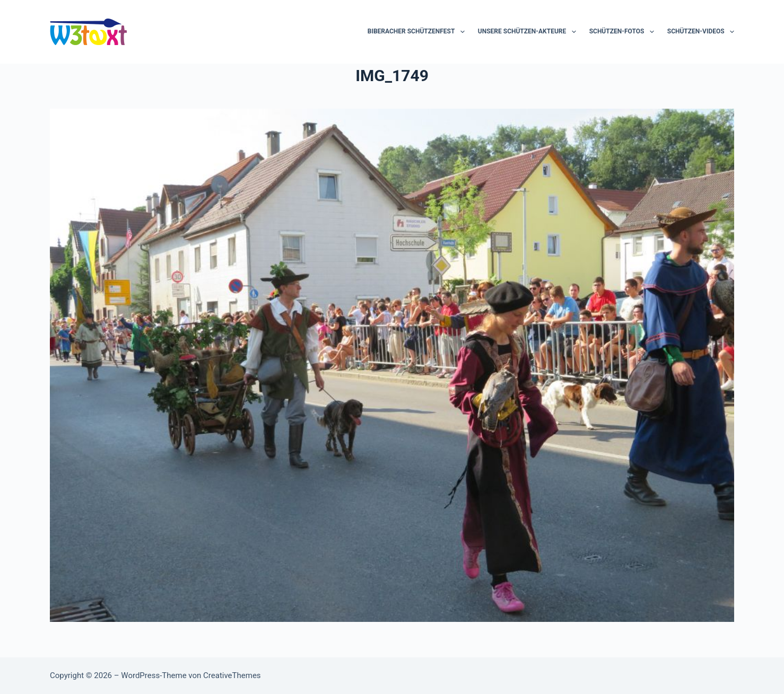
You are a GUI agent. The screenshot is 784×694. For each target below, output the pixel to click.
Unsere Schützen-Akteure (529, 32)
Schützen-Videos (701, 32)
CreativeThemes (232, 675)
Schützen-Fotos (624, 32)
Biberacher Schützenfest (418, 32)
